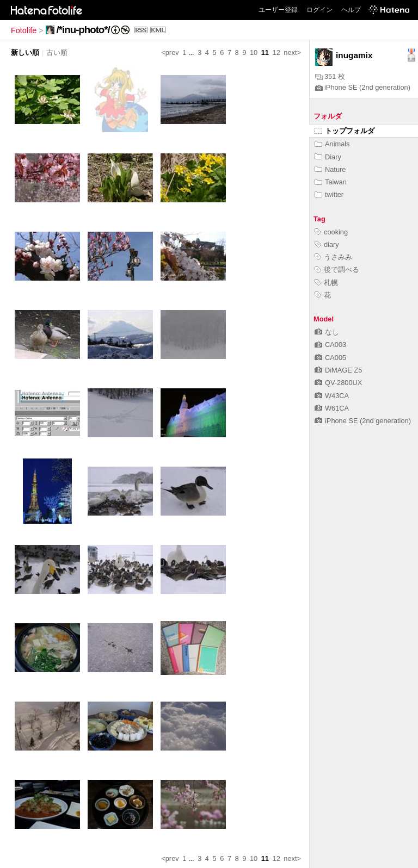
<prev (170, 52)
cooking (331, 232)
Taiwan (331, 182)
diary (327, 244)
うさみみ (333, 257)
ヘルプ (351, 10)
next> (292, 52)
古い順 (57, 52)
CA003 (330, 345)
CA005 (330, 358)
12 (276, 52)
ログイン (319, 10)
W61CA (332, 408)
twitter (329, 194)
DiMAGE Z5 (338, 370)
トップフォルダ (345, 131)
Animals (332, 144)
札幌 (326, 283)
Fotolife (24, 30)
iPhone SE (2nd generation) (363, 87)
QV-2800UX (338, 383)
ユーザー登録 (278, 10)
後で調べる (337, 269)
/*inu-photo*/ (83, 30)
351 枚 (330, 76)
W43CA (332, 396)
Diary (328, 157)
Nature (330, 169)
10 (254, 52)
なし (327, 332)
